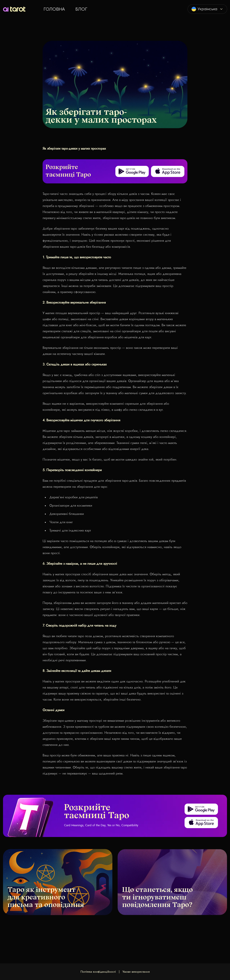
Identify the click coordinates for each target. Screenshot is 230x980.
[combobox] (207, 9)
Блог (81, 9)
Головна (54, 9)
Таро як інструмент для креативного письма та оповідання (46, 898)
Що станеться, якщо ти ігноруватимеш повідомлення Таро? (158, 898)
